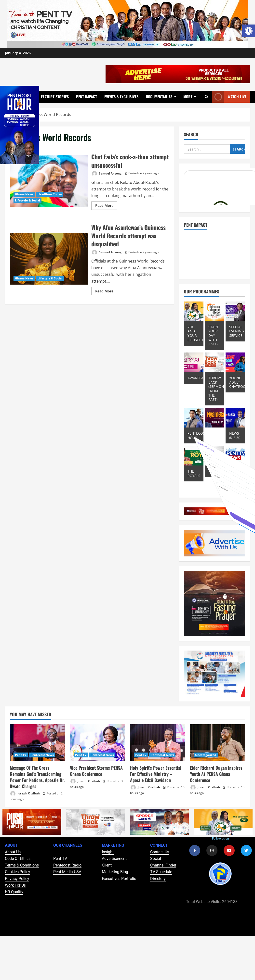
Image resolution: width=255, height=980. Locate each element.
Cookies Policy (18, 872)
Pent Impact (87, 97)
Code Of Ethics (18, 859)
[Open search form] (207, 97)
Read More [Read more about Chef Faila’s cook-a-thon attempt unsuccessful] (106, 205)
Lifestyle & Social (27, 200)
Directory (158, 879)
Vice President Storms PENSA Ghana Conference (96, 771)
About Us (13, 852)
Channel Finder (163, 865)
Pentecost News (42, 755)
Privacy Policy (17, 879)
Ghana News (24, 194)
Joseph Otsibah (25, 794)
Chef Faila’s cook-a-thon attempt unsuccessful (49, 181)
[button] (249, 31)
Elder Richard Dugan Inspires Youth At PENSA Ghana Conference (216, 774)
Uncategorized (206, 755)
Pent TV (21, 755)
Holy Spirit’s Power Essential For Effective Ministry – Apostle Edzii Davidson (156, 774)
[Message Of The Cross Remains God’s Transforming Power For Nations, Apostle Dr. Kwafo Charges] (37, 743)
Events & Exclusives (121, 97)
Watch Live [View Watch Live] (229, 97)
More (188, 97)
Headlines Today (50, 194)
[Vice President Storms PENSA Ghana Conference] (98, 743)
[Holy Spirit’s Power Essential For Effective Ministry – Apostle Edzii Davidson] (158, 743)
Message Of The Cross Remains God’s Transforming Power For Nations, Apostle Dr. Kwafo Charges (37, 777)
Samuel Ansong (106, 174)
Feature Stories (55, 97)
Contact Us (160, 852)
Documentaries (159, 97)
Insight (108, 852)
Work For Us (15, 885)
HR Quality (14, 892)
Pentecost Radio (67, 865)
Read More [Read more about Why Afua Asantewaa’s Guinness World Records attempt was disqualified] (106, 290)
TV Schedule (161, 872)
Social (156, 859)
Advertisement (114, 859)
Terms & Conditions (22, 865)
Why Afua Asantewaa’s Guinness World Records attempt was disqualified (49, 259)
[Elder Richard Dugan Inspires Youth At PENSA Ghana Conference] (218, 743)
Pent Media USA (67, 872)
